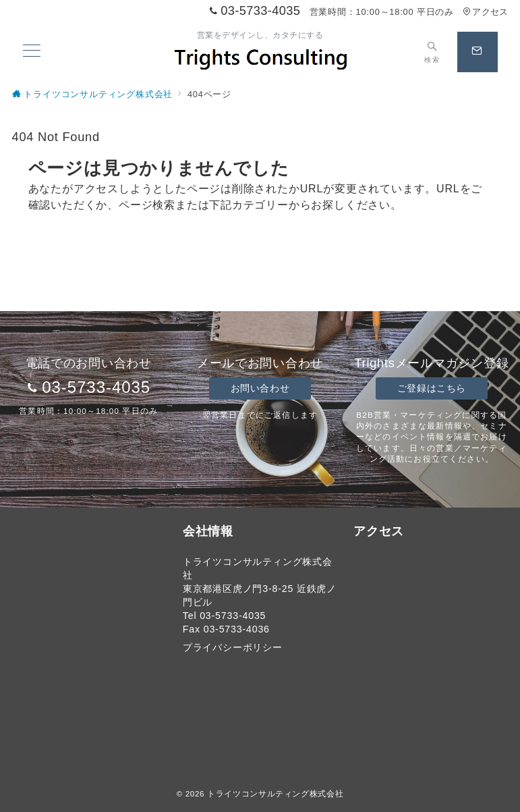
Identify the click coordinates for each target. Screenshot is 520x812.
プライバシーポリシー (233, 647)
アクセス (485, 12)
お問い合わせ (260, 388)
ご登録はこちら (432, 388)
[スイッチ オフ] (432, 52)
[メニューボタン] (32, 52)
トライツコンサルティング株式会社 (275, 793)
